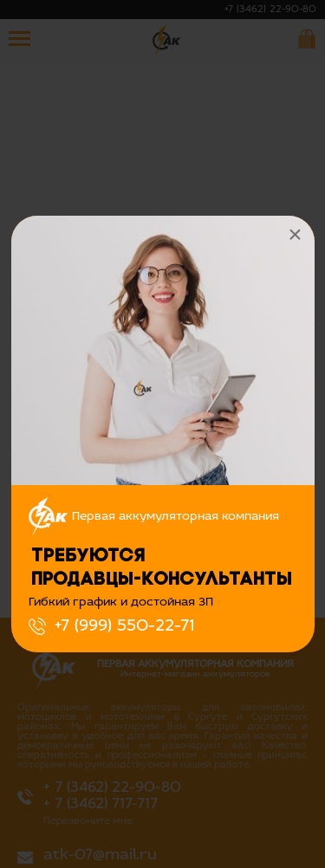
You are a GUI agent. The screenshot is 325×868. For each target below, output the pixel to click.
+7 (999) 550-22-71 (124, 626)
